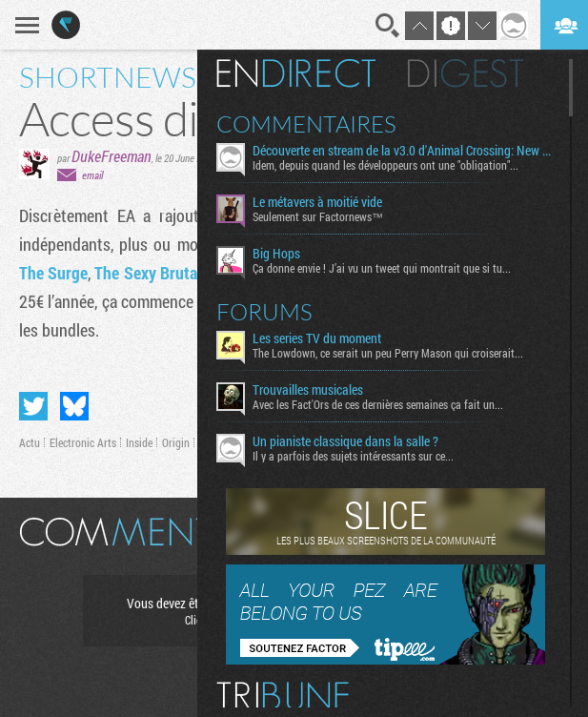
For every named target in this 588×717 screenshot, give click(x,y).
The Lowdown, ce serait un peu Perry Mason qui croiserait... (388, 353)
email (92, 175)
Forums (264, 312)
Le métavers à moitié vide (317, 202)
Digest (466, 73)
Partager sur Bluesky (74, 406)
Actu (30, 442)
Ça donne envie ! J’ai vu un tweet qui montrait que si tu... (382, 268)
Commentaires (306, 124)
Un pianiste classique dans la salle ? (345, 441)
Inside (139, 442)
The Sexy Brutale (151, 273)
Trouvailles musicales (308, 390)
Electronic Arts (83, 442)
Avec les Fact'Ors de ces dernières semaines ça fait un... (378, 404)
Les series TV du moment (317, 338)
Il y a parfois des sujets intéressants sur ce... (353, 456)
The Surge (53, 273)
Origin (176, 442)
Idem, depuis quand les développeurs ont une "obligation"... (385, 165)
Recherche (388, 26)
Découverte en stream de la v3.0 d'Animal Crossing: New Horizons (404, 151)
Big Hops (276, 254)
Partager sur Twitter (33, 406)
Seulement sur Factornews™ (318, 216)
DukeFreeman (112, 156)
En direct (296, 73)
